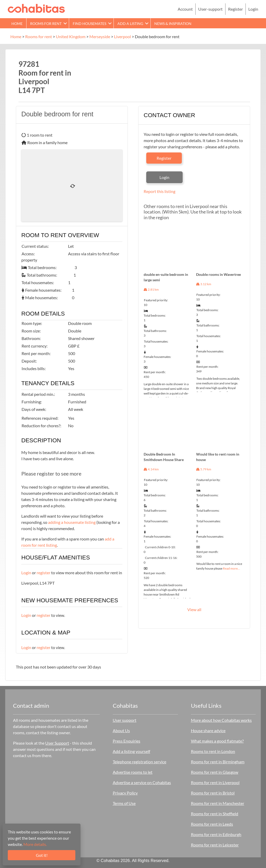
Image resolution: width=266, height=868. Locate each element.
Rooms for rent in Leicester (215, 845)
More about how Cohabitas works (221, 720)
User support (125, 720)
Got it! (42, 855)
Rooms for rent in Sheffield (215, 814)
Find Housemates (89, 24)
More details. (35, 844)
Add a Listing (130, 24)
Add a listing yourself (131, 751)
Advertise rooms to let (133, 772)
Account (185, 9)
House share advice (208, 730)
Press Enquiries (127, 741)
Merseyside (100, 36)
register (44, 573)
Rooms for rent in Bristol (213, 793)
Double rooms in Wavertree (218, 274)
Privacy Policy (125, 793)
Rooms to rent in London (213, 751)
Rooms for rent (46, 24)
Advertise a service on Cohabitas (142, 782)
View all (194, 609)
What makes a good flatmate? (217, 741)
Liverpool (122, 36)
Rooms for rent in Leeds (212, 824)
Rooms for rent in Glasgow (215, 772)
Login (253, 9)
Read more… (231, 568)
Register (235, 9)
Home (17, 24)
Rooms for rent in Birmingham (218, 762)
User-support (210, 9)
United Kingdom (71, 36)
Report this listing (159, 191)
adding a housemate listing (72, 522)
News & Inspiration (173, 24)
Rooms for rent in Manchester (218, 803)
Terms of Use (124, 803)
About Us (121, 730)
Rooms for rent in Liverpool (215, 782)
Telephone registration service (139, 762)
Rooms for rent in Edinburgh (216, 834)
